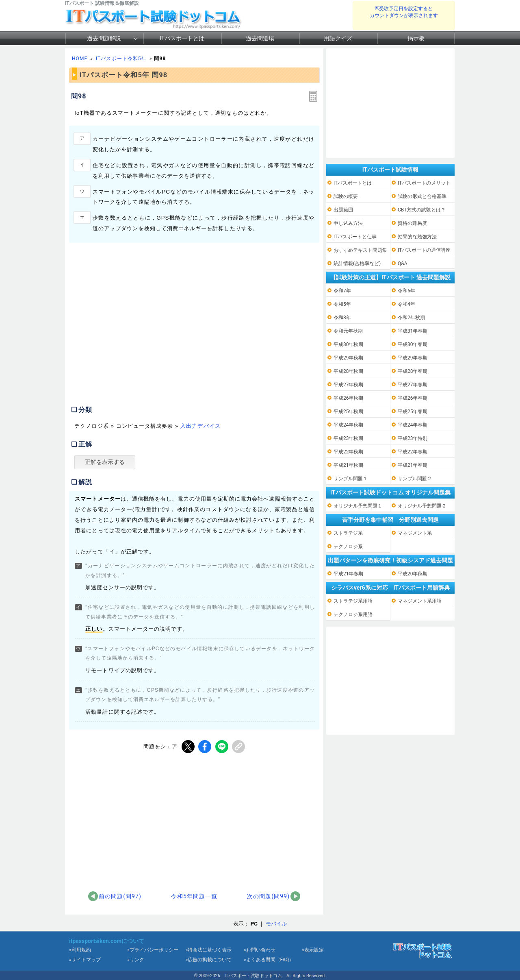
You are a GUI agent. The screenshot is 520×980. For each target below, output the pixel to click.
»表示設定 (313, 950)
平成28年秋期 (349, 371)
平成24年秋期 (349, 425)
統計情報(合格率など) (357, 264)
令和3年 (342, 318)
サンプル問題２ (415, 479)
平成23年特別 (413, 438)
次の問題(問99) (268, 896)
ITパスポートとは (182, 38)
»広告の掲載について (209, 960)
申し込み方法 (348, 223)
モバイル (276, 924)
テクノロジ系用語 (353, 614)
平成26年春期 (413, 398)
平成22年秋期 (349, 452)
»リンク (136, 960)
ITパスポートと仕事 (355, 237)
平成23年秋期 (349, 438)
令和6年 (406, 291)
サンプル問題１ (351, 479)
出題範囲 (343, 210)
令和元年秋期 (348, 331)
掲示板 (416, 38)
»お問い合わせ (260, 950)
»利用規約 (80, 950)
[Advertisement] (137, 332)
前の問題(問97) (120, 896)
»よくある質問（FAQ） (269, 960)
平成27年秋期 (349, 385)
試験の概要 (346, 196)
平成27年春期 (413, 385)
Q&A (403, 264)
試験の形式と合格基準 (422, 196)
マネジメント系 (415, 533)
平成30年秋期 (349, 344)
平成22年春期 (413, 452)
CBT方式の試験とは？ (422, 210)
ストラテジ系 (348, 533)
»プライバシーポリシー (153, 950)
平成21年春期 (413, 465)
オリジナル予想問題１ (358, 506)
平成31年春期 (413, 331)
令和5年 (342, 304)
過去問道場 (260, 38)
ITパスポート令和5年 (121, 59)
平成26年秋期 (349, 398)
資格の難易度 (412, 223)
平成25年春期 (413, 412)
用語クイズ (338, 38)
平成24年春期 (413, 425)
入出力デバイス (200, 426)
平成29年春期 (413, 358)
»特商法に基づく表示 (209, 950)
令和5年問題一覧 (194, 896)
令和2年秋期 (411, 318)
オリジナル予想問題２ (422, 506)
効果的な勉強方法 (417, 237)
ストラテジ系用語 (353, 601)
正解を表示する (105, 462)
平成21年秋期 (349, 465)
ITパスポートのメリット (424, 183)
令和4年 (406, 304)
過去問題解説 (104, 38)
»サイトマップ (85, 960)
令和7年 (342, 291)
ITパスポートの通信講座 (424, 250)
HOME (80, 59)
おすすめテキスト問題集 (360, 250)
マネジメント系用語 (420, 601)
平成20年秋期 (413, 574)
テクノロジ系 (348, 547)
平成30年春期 (413, 344)
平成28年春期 (413, 371)
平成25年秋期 (349, 412)
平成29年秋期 (349, 358)
